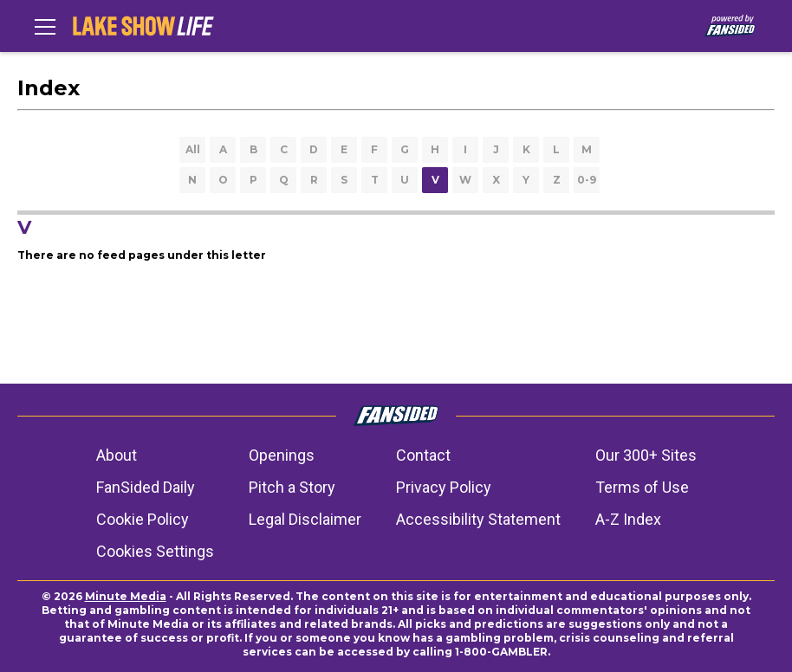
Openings (282, 455)
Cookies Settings (155, 551)
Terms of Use (642, 487)
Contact (423, 455)
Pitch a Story (292, 487)
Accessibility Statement (478, 519)
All (193, 149)
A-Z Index (628, 519)
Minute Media (126, 596)
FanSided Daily (146, 487)
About (117, 455)
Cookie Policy (143, 519)
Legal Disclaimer (305, 519)
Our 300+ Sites (646, 455)
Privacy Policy (444, 487)
